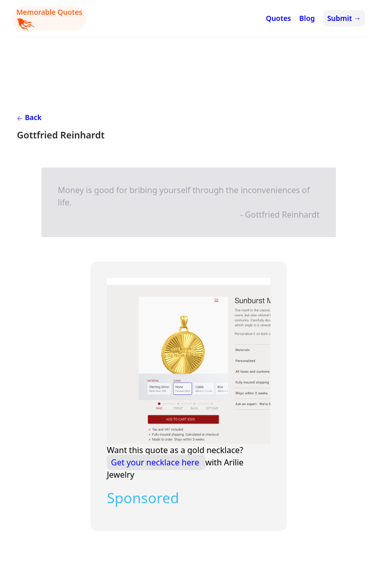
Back (29, 117)
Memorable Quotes (49, 19)
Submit (344, 18)
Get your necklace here (156, 462)
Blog (307, 18)
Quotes (278, 18)
